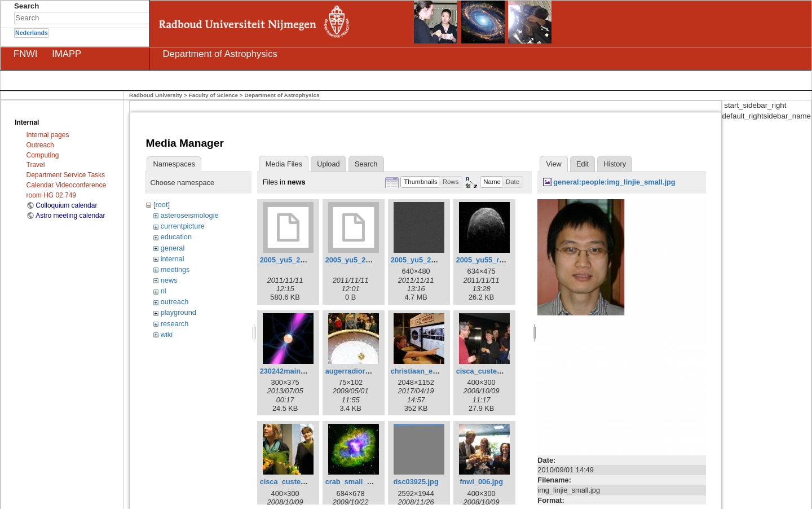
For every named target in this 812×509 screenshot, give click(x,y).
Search (144, 18)
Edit (582, 164)
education (176, 237)
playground (178, 312)
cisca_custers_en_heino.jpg (504, 371)
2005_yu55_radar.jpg (492, 260)
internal (173, 259)
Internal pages (48, 135)
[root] (162, 205)
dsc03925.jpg (416, 482)
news (169, 280)
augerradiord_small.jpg (365, 371)
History (615, 164)
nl (164, 291)
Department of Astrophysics (282, 95)
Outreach (40, 145)
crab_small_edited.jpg (363, 482)
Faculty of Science (214, 95)
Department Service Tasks (66, 175)
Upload (328, 164)
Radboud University (156, 95)
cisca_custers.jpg (290, 482)
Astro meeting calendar (70, 216)
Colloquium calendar (66, 205)
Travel (36, 165)
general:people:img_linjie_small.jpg (614, 182)
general (173, 248)
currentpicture (183, 226)
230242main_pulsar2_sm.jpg (309, 371)
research (175, 324)
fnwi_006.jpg (481, 482)
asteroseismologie (190, 215)
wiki (167, 334)
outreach (175, 302)
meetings (175, 269)
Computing (43, 155)
